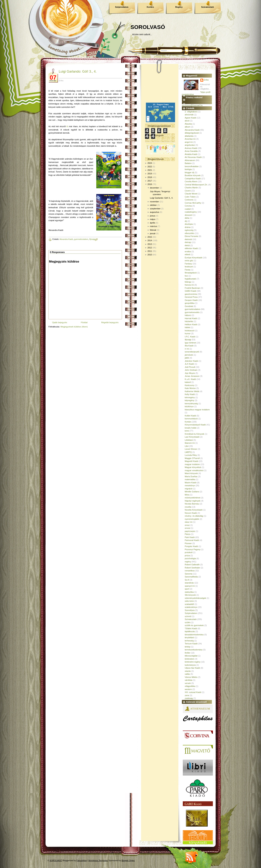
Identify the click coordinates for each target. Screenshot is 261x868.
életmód (188, 239)
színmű (188, 616)
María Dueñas (191, 476)
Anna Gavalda (191, 151)
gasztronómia (191, 294)
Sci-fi (187, 580)
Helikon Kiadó (191, 324)
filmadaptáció (191, 273)
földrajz (188, 282)
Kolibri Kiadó (191, 416)
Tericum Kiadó (191, 644)
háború (188, 315)
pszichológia (190, 558)
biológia (188, 169)
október (153, 205)
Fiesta (188, 270)
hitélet (187, 327)
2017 (150, 181)
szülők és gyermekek (194, 625)
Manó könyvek (191, 473)
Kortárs (150, 7)
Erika (206, 80)
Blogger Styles (128, 860)
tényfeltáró (190, 638)
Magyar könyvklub (193, 467)
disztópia (189, 224)
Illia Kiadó (189, 346)
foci (186, 276)
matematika (190, 479)
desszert (189, 215)
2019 (150, 174)
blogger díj (190, 172)
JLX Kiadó (189, 364)
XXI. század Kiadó (193, 692)
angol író (189, 142)
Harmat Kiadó (191, 318)
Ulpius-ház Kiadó (192, 668)
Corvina (188, 206)
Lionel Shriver (191, 449)
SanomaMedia (191, 577)
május (153, 219)
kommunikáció (191, 419)
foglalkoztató (191, 279)
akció (187, 121)
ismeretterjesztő (192, 352)
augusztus (155, 212)
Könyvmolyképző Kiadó (195, 425)
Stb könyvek (190, 595)
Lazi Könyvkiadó (192, 437)
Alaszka (188, 124)
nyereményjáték (192, 519)
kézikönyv (189, 406)
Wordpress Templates (98, 860)
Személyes (190, 610)
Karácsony (190, 385)
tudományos (190, 665)
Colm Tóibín (190, 197)
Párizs (188, 534)
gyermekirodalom (81, 239)
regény (188, 562)
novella (188, 507)
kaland (188, 382)
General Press (191, 297)
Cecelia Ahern (191, 181)
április (153, 223)
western (188, 689)
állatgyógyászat (192, 133)
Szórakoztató (208, 7)
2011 (150, 251)
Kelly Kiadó (190, 394)
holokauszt (190, 331)
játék (187, 358)
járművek (189, 355)
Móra (187, 495)
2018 (150, 177)
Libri (187, 446)
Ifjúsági (92, 239)
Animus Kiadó (191, 148)
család (188, 209)
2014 (150, 240)
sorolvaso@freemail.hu (192, 105)
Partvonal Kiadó (192, 540)
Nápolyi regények (193, 501)
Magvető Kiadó (192, 461)
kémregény (190, 397)
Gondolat (189, 306)
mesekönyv (190, 485)
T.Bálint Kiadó (191, 628)
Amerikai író (190, 139)
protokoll (189, 552)
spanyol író (190, 586)
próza (187, 556)
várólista (189, 680)
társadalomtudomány (194, 635)
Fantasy (188, 264)
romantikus (190, 571)
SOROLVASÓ (148, 27)
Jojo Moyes (190, 373)
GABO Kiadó (191, 291)
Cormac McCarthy (193, 203)
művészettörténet (193, 498)
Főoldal (84, 322)
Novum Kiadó (191, 513)
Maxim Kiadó (191, 483)
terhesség (189, 641)
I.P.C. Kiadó (190, 337)
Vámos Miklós (191, 677)
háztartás (189, 321)
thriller (188, 653)
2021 (150, 170)
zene (187, 695)
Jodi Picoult (190, 367)
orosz (187, 525)
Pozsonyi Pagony (193, 549)
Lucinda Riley (191, 455)
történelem (190, 659)
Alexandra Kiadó (66, 239)
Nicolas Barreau (192, 504)
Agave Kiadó (191, 118)
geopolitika (190, 303)
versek (188, 683)
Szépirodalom (122, 7)
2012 (150, 248)
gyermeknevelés (192, 312)
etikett (187, 254)
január (153, 233)
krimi (187, 431)
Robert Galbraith (192, 565)
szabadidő (189, 604)
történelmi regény (193, 662)
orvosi (187, 528)
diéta (187, 218)
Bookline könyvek (193, 175)
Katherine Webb (192, 391)
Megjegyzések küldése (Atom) (74, 327)
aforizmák (189, 115)
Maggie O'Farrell (192, 458)
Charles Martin (191, 188)
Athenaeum (190, 160)
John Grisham (191, 370)
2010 (150, 255)
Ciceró (188, 191)
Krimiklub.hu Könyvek (195, 434)
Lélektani (189, 440)
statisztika (189, 592)
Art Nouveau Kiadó (193, 157)
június (153, 216)
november (154, 202)
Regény (179, 7)
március (154, 226)
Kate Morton (190, 388)
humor (188, 333)
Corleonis (189, 200)
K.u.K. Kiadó (190, 379)
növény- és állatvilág (194, 516)
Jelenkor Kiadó (192, 361)
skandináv (189, 583)
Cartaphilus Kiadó (193, 179)
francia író (189, 285)
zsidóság (189, 698)
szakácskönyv (191, 607)
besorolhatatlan (192, 166)
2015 (150, 237)
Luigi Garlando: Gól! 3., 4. (78, 71)
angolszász (190, 145)
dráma (188, 227)
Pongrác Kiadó (191, 546)
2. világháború (191, 112)
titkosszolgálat (191, 656)
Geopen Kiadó (191, 300)
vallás (187, 674)
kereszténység (191, 404)
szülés (188, 622)
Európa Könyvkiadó (194, 258)
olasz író (189, 522)
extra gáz (189, 261)
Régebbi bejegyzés (110, 322)
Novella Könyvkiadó (194, 510)
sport (187, 589)
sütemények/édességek (196, 598)
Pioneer (188, 543)
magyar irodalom (192, 464)
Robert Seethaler (192, 568)
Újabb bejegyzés (60, 322)
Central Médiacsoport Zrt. (196, 185)
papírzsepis (190, 531)
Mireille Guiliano (192, 492)
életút (187, 245)
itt (67, 126)
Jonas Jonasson (192, 376)
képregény (190, 400)
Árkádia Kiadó (191, 154)
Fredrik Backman (192, 288)
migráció (189, 489)
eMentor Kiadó (191, 248)
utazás (188, 671)
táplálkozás (190, 631)
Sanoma (189, 574)
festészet (189, 267)
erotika (188, 252)
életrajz (188, 242)
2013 (150, 244)
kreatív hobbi (191, 428)
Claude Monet (191, 194)
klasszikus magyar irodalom (197, 410)
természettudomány (194, 650)
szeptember (155, 209)
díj (186, 221)
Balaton (188, 163)
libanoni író (190, 443)
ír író (187, 349)
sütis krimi (189, 601)
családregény (191, 212)
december (154, 188)
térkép (188, 647)
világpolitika (190, 686)
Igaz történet (190, 343)
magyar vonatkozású (194, 470)
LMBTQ (188, 452)
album (188, 127)
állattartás (189, 136)
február (153, 230)
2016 (150, 184)
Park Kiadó (190, 537)
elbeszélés (190, 233)
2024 (150, 163)
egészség (189, 230)
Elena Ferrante (192, 236)
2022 (150, 167)
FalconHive (82, 860)
